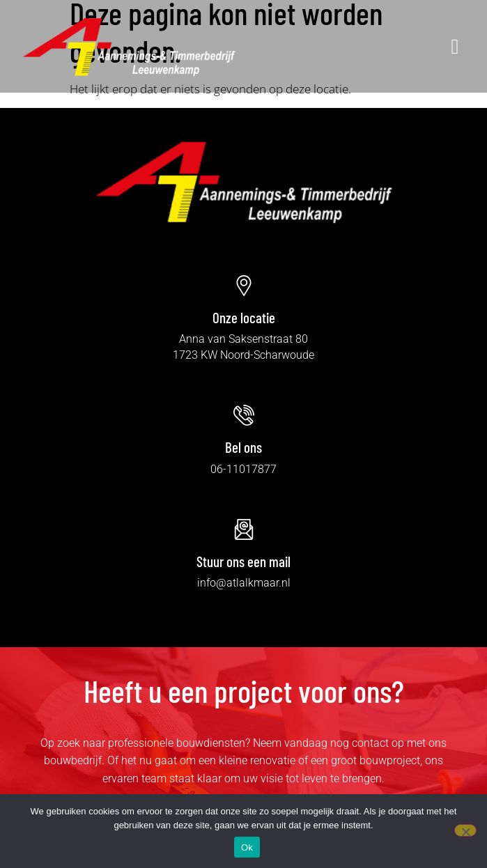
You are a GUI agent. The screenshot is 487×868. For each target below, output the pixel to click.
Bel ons (243, 447)
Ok (247, 847)
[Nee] (465, 830)
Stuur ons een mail (243, 561)
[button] (359, 46)
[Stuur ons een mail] (244, 529)
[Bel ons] (244, 415)
